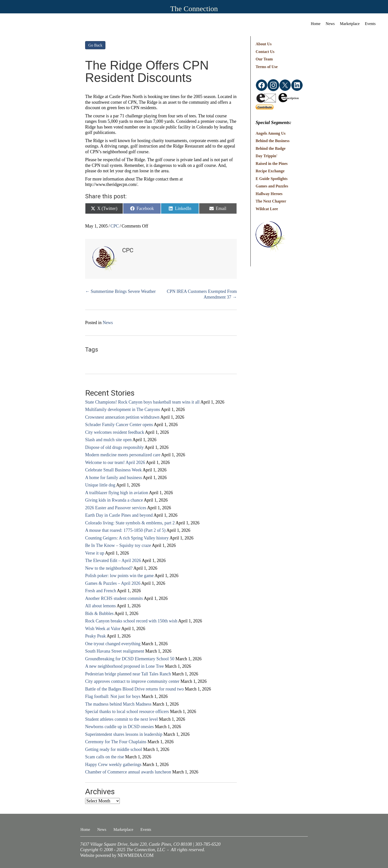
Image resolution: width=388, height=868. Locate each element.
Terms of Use (267, 67)
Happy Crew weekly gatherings (113, 765)
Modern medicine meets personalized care (123, 455)
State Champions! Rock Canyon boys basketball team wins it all (142, 402)
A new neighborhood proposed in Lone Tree (124, 666)
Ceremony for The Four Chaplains (116, 742)
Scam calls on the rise (105, 757)
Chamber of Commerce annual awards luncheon (128, 772)
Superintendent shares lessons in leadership (124, 734)
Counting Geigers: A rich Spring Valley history (127, 538)
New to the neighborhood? (109, 568)
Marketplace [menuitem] (350, 24)
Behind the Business (273, 141)
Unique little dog (100, 485)
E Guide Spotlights (272, 179)
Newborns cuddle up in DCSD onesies (119, 727)
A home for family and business (113, 478)
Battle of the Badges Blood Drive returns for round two (134, 689)
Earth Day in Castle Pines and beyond (119, 515)
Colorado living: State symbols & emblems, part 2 (130, 523)
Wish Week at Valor (103, 629)
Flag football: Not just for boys (113, 696)
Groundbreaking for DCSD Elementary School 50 (130, 659)
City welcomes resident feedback (115, 432)
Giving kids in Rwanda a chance (114, 500)
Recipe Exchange (270, 171)
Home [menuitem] (316, 24)
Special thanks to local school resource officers (127, 712)
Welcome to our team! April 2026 (115, 462)
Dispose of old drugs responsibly (114, 447)
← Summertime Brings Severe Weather (120, 291)
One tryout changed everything (113, 644)
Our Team (264, 59)
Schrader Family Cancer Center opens (119, 425)
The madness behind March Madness (118, 704)
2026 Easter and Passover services (116, 508)
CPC (115, 226)
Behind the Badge (271, 148)
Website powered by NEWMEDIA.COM (117, 855)
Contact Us (265, 52)
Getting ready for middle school (114, 749)
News (108, 323)
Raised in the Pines (272, 164)
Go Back (95, 45)
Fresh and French (101, 591)
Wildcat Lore (267, 209)
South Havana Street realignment (115, 651)
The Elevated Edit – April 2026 (113, 561)
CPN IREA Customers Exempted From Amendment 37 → (202, 294)
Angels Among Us (271, 133)
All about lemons (100, 606)
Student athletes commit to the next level (121, 719)
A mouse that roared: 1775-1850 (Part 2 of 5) (125, 530)
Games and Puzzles (272, 186)
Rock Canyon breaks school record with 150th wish (131, 621)
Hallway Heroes (269, 194)
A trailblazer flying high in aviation (117, 493)
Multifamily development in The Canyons (123, 409)
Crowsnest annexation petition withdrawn (122, 417)
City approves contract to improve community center (132, 681)
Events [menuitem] (370, 24)
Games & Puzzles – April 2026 (113, 583)
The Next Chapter (271, 201)
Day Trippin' (267, 156)
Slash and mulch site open (108, 440)
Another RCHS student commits (114, 598)
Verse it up (95, 553)
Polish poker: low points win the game (119, 576)
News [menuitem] (330, 24)
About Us (264, 44)
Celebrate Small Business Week (113, 470)
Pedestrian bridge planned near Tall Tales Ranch (128, 674)
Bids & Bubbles (99, 613)
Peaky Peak (95, 636)
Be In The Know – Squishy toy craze (118, 545)
